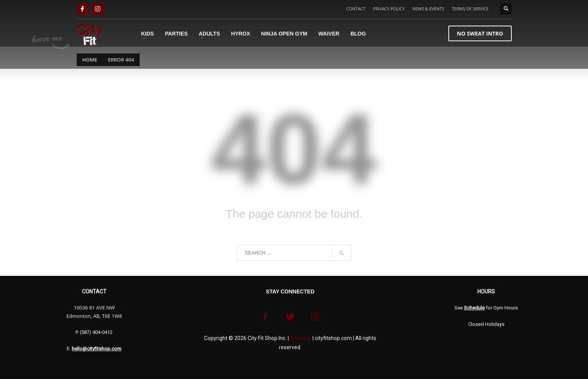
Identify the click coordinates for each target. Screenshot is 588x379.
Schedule (474, 308)
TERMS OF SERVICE (470, 9)
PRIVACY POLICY (389, 9)
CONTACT (356, 9)
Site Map (301, 338)
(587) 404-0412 (96, 332)
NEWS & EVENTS (428, 9)
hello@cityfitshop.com (97, 349)
